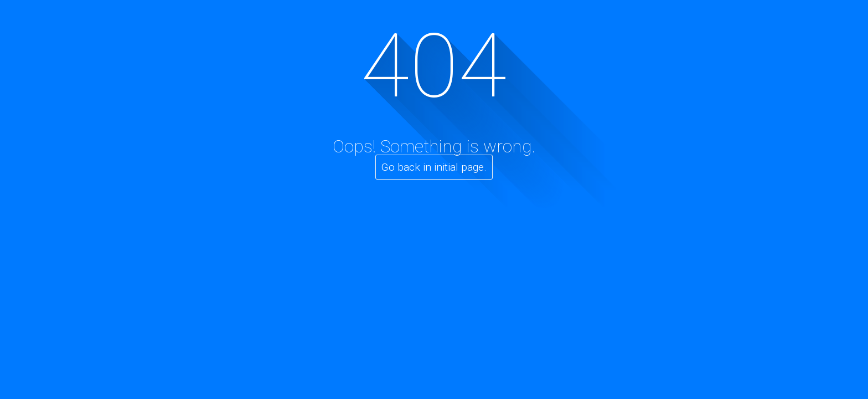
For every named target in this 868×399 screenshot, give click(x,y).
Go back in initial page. (434, 167)
